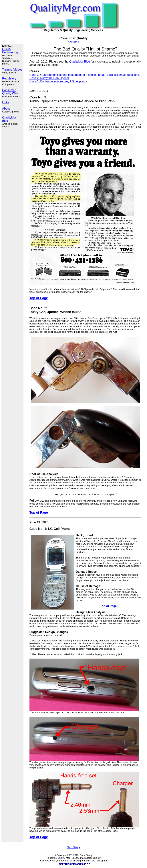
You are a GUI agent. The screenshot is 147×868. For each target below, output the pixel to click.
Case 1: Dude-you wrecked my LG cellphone (58, 81)
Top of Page (73, 847)
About (6, 109)
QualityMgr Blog (80, 62)
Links (6, 102)
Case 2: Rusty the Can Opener (49, 78)
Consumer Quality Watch (11, 92)
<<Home (73, 42)
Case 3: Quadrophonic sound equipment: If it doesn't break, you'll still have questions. (85, 75)
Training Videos (12, 70)
